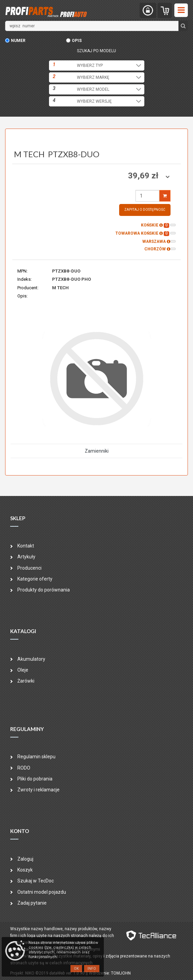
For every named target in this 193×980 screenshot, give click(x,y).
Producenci (29, 568)
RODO (24, 768)
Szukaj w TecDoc (36, 881)
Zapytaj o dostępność (145, 210)
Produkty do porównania (44, 590)
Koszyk (25, 870)
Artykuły (26, 557)
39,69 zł (144, 176)
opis (77, 41)
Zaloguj (25, 859)
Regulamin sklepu (36, 757)
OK (76, 969)
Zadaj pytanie (32, 903)
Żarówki (26, 681)
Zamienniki (97, 451)
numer (18, 41)
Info (92, 969)
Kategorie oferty (35, 579)
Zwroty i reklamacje (38, 790)
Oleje (23, 670)
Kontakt (26, 546)
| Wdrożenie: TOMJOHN (109, 973)
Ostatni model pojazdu (42, 892)
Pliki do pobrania (35, 779)
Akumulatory (31, 659)
